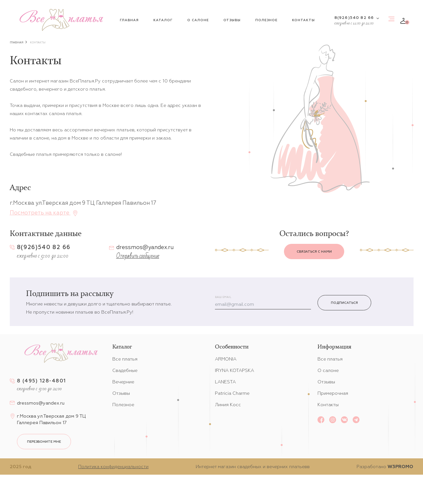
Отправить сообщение (138, 256)
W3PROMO (400, 467)
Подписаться (344, 303)
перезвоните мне (44, 442)
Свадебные (125, 370)
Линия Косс (228, 405)
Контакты (303, 20)
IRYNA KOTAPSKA (234, 370)
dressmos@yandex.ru (145, 247)
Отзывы (232, 20)
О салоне (198, 20)
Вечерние (123, 382)
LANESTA (225, 382)
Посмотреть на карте (44, 212)
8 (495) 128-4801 (42, 381)
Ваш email (223, 297)
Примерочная (333, 393)
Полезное (266, 20)
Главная (129, 20)
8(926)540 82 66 (354, 17)
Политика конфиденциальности (113, 467)
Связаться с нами (314, 252)
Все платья (125, 359)
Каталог (163, 20)
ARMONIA (226, 359)
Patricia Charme (232, 393)
